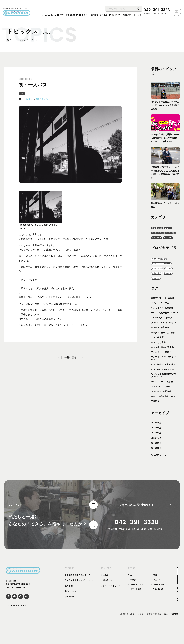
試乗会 (173, 303)
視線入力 (156, 343)
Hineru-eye (167, 323)
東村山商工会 (170, 358)
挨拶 (164, 343)
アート (163, 398)
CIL (153, 380)
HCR (159, 380)
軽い (176, 413)
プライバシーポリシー (111, 604)
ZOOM (155, 398)
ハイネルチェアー (161, 385)
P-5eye (155, 323)
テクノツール (167, 403)
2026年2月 (157, 460)
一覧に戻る (70, 358)
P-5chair (156, 358)
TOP (9, 40)
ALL (130, 593)
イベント (172, 274)
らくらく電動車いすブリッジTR (80, 599)
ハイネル (167, 308)
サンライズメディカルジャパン (164, 369)
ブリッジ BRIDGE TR (70, 16)
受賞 (154, 228)
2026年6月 (157, 439)
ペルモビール (158, 313)
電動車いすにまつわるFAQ (164, 269)
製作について (71, 610)
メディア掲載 (172, 238)
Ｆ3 (175, 328)
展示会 (172, 398)
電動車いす (157, 303)
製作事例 (69, 604)
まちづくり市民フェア (163, 353)
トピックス (19, 40)
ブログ (22, 93)
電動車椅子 (166, 318)
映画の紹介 (157, 283)
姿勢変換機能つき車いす (77, 593)
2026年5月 (157, 444)
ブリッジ (167, 328)
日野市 (170, 363)
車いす (155, 318)
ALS (153, 375)
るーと (155, 413)
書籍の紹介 (171, 278)
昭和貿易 (167, 338)
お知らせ (156, 338)
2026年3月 (157, 455)
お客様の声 (70, 615)
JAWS (154, 403)
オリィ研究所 (158, 348)
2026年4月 (157, 449)
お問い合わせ (107, 599)
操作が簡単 (166, 413)
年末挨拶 (171, 375)
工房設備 (156, 418)
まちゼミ (169, 333)
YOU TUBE (157, 243)
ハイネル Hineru (51, 16)
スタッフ (31, 99)
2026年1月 (157, 465)
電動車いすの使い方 (161, 264)
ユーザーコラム (159, 233)
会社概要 (105, 593)
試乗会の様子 (158, 278)
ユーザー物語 (158, 238)
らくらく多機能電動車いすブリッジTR (164, 391)
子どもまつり (158, 363)
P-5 (166, 303)
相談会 (161, 375)
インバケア (157, 333)
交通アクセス (44, 99)
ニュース (171, 228)
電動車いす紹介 (159, 274)
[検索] (139, 10)
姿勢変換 (169, 408)
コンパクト (157, 408)
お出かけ (172, 313)
